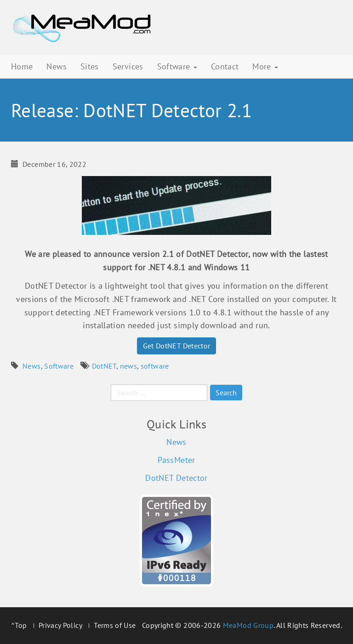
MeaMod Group (248, 625)
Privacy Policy (60, 625)
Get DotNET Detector (177, 346)
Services (128, 66)
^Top (19, 625)
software (155, 366)
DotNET (104, 366)
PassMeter (176, 460)
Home (22, 66)
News (56, 66)
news (128, 366)
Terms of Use (115, 625)
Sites (90, 66)
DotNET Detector (176, 478)
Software (177, 66)
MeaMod (82, 28)
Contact (225, 66)
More (265, 66)
